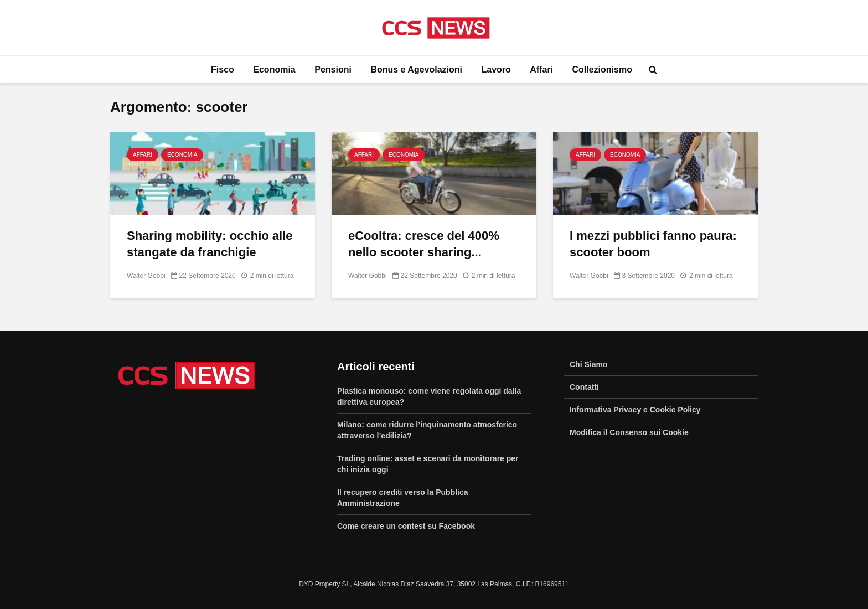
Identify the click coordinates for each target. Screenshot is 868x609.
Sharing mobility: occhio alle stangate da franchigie (210, 244)
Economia (274, 69)
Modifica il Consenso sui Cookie (629, 432)
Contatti (584, 387)
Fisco (223, 69)
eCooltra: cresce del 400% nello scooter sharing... (424, 244)
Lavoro (496, 69)
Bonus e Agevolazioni (416, 69)
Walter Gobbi (146, 276)
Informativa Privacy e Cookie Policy (635, 410)
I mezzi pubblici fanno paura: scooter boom (653, 244)
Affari (541, 69)
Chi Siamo (588, 364)
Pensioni (333, 69)
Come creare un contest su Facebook (406, 526)
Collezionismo (602, 69)
